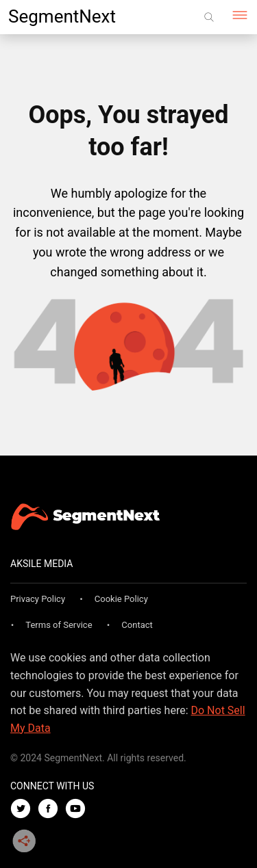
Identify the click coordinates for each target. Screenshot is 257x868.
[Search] (209, 17)
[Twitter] (24, 810)
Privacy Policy (38, 599)
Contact (137, 625)
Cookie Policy (121, 599)
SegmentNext (62, 16)
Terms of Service (59, 625)
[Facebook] (51, 810)
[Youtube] (79, 810)
